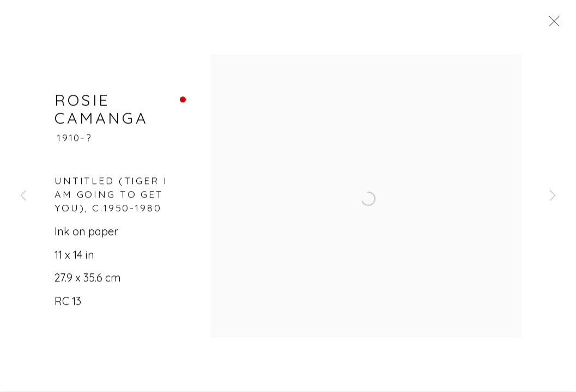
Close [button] (557, 24)
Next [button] (553, 196)
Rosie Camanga (101, 115)
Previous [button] (23, 196)
